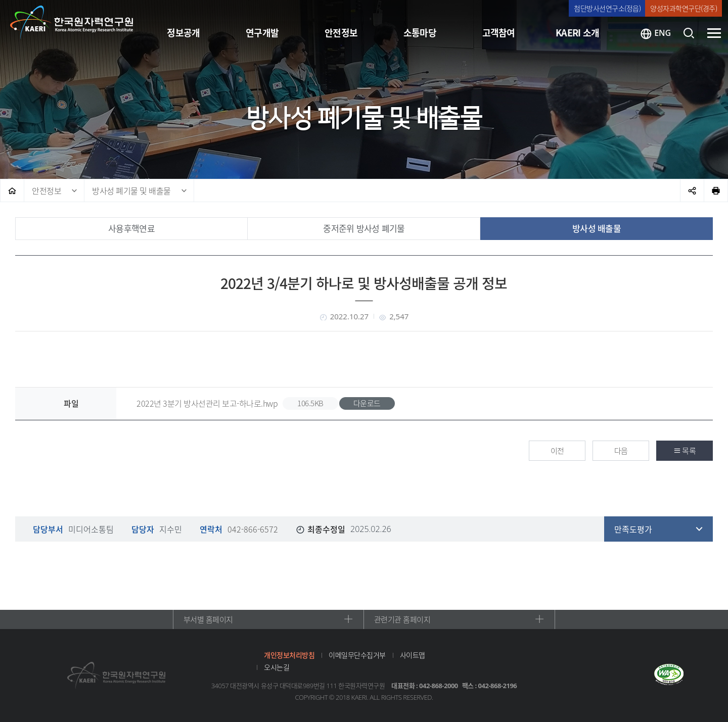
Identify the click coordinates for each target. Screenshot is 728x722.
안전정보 (47, 190)
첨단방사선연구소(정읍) (607, 8)
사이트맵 (413, 655)
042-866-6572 (253, 529)
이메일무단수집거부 (357, 655)
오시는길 (277, 667)
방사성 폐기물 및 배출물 (131, 190)
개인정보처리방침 (289, 655)
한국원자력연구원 (72, 23)
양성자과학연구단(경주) (684, 8)
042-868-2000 (439, 686)
